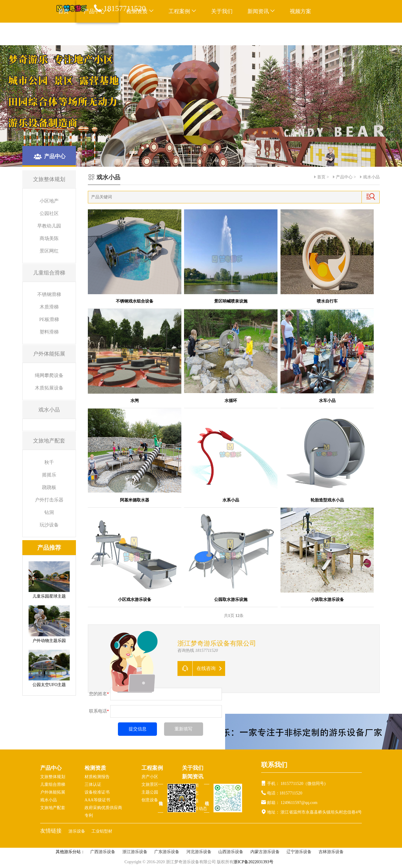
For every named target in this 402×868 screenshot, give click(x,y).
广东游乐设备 (167, 852)
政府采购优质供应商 (103, 808)
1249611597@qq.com (299, 803)
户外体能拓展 (53, 792)
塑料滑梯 (49, 332)
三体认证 (93, 784)
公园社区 (49, 213)
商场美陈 (49, 238)
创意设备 (150, 800)
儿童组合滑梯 (53, 784)
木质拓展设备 (49, 388)
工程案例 (182, 11)
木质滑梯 (49, 307)
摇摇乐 (49, 475)
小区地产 (49, 201)
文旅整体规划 (53, 777)
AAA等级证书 (97, 800)
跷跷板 (49, 487)
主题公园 (150, 792)
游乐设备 (77, 831)
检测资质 (95, 768)
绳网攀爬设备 (49, 375)
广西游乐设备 (103, 852)
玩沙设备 (49, 525)
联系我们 (69, 34)
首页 (63, 11)
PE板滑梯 (49, 319)
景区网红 (49, 251)
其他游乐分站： (70, 852)
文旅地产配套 (53, 808)
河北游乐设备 (199, 852)
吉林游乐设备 (331, 852)
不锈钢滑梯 (49, 294)
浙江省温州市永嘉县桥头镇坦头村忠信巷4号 (321, 812)
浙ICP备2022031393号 (253, 862)
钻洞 (49, 512)
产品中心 (344, 177)
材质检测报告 (97, 777)
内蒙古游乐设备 (265, 852)
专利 (89, 815)
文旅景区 (150, 784)
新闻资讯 (261, 11)
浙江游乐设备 (135, 852)
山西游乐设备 (231, 852)
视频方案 (300, 11)
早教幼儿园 (49, 226)
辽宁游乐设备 (299, 852)
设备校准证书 (97, 792)
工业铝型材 (102, 831)
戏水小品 (371, 177)
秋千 (49, 462)
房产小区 (150, 777)
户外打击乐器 (49, 500)
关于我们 (222, 11)
